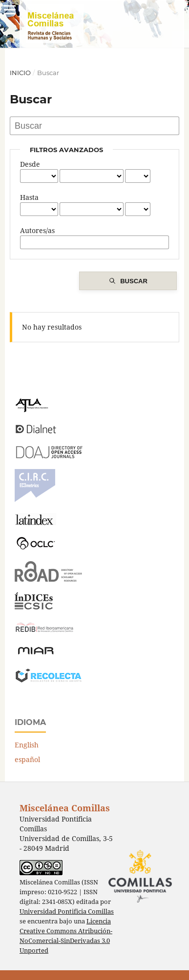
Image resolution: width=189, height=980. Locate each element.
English (27, 745)
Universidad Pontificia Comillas (67, 911)
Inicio (20, 73)
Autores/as (37, 230)
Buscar (134, 281)
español (27, 759)
